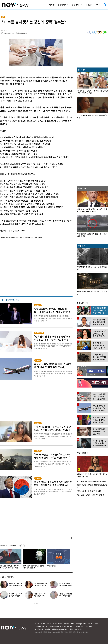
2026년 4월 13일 (52, 566)
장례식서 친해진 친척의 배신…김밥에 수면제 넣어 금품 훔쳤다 (34, 567)
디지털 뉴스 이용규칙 (87, 624)
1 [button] (35, 603)
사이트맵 (96, 624)
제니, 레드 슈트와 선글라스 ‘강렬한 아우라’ (41, 584)
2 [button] (36, 603)
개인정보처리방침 (57, 624)
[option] (35, 559)
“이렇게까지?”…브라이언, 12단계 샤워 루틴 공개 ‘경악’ (40, 596)
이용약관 (49, 624)
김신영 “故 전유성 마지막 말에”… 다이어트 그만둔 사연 (66, 585)
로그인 (37, 624)
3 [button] (38, 603)
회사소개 (43, 624)
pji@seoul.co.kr (18, 231)
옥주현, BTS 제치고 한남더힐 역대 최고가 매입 (16, 585)
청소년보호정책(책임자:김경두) (72, 624)
